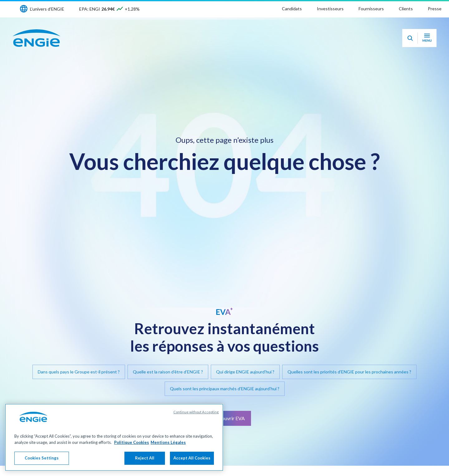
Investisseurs (330, 9)
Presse (435, 9)
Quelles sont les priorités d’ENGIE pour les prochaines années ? (349, 372)
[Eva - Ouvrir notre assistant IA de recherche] (410, 38)
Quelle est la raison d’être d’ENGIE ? (168, 372)
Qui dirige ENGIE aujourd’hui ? (245, 372)
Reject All (145, 458)
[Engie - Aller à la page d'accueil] (36, 38)
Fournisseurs (371, 9)
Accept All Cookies (192, 458)
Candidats (292, 9)
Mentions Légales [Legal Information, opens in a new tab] (168, 442)
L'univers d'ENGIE (47, 9)
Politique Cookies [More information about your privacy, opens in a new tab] (132, 442)
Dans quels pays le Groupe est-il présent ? (79, 372)
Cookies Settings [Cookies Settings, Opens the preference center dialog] (42, 458)
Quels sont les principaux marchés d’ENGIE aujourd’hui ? (225, 389)
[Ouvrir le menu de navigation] (427, 38)
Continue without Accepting (196, 412)
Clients (406, 9)
